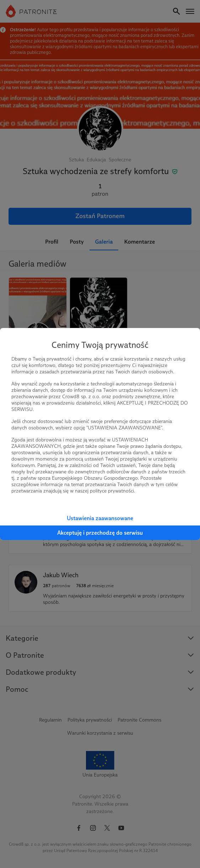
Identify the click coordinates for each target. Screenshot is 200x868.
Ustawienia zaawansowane (100, 518)
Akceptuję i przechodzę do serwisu (100, 533)
